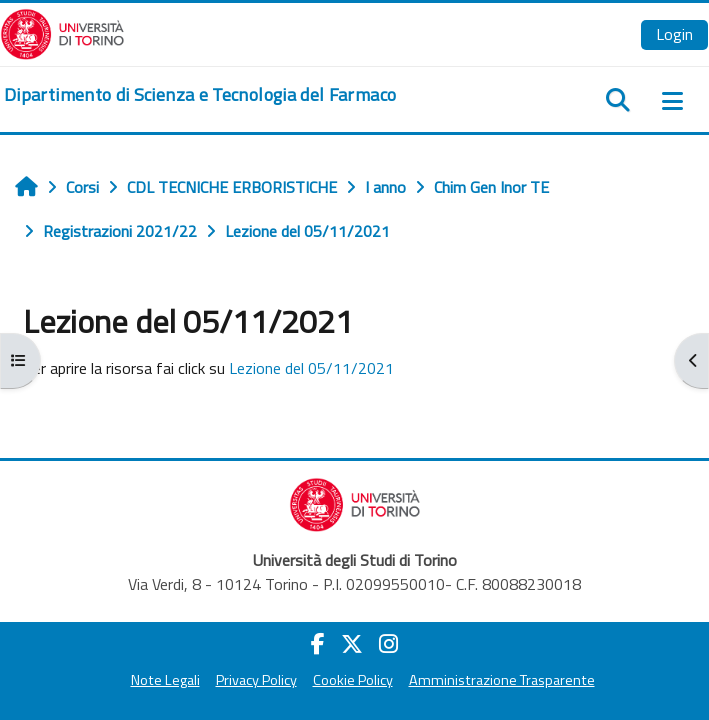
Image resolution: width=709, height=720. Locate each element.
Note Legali (165, 680)
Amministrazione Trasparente (502, 680)
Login (674, 34)
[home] (200, 95)
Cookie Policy (353, 680)
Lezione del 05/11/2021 (311, 368)
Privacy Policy (256, 680)
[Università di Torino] (62, 32)
